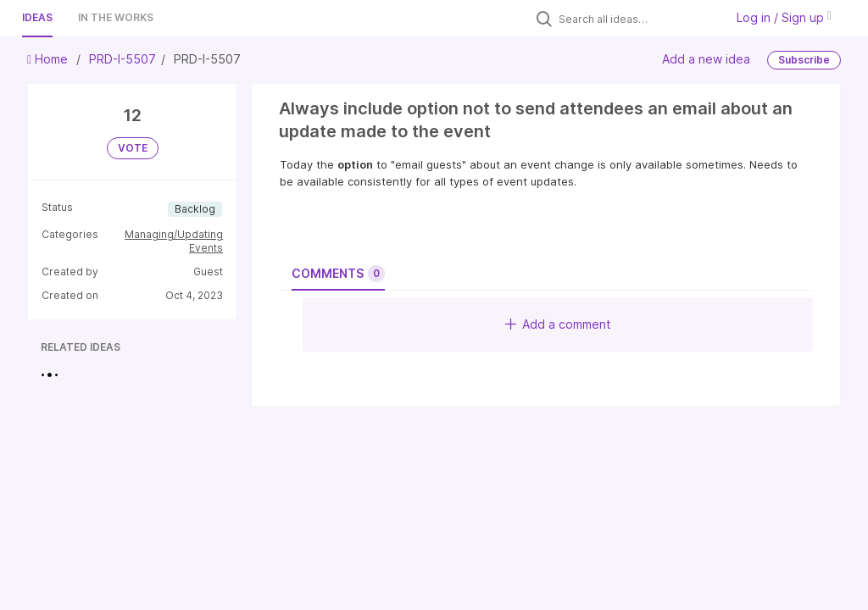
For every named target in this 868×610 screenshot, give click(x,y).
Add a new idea (706, 59)
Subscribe (804, 60)
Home (49, 59)
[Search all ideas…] (637, 19)
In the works (116, 17)
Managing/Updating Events (174, 241)
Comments (338, 274)
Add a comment (558, 324)
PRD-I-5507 (122, 59)
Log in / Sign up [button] (784, 17)
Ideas (37, 17)
